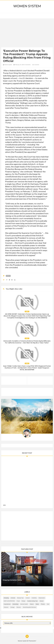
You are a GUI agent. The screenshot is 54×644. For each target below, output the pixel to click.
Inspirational (7, 604)
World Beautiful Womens (29, 607)
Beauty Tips (20, 598)
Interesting (15, 604)
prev (4, 505)
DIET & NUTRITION (9, 601)
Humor (42, 601)
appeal (19, 135)
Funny (23, 601)
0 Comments (27, 65)
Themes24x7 (32, 641)
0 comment (36, 65)
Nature (32, 604)
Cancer (28, 598)
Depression (42, 598)
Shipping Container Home (12, 580)
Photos (43, 604)
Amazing (6, 598)
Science (6, 607)
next (5, 505)
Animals (13, 598)
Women (19, 607)
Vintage (12, 607)
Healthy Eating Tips (32, 601)
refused (14, 78)
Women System (27, 6)
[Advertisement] (27, 33)
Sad (48, 604)
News (8, 276)
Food (18, 601)
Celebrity (34, 598)
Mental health (24, 604)
